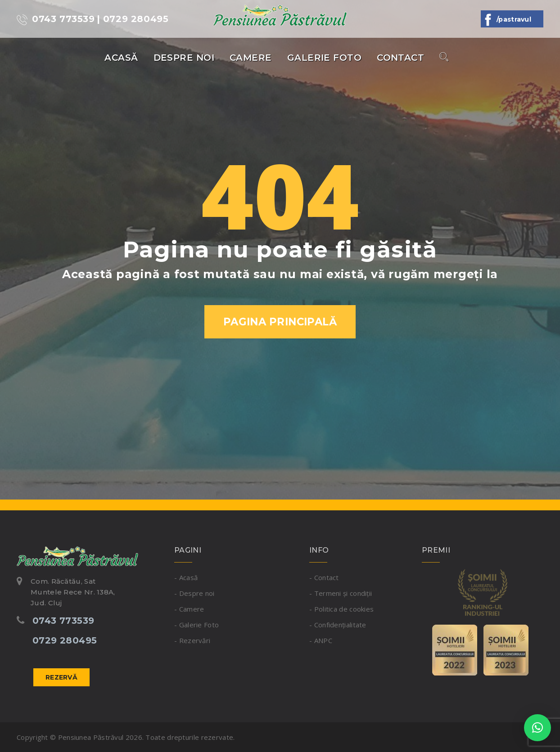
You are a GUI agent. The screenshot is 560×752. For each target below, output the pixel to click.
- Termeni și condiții (341, 593)
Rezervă (61, 677)
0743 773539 (56, 19)
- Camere (189, 609)
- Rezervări (192, 640)
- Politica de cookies (341, 609)
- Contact (324, 577)
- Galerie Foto (196, 625)
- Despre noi (194, 593)
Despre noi (184, 58)
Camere (251, 58)
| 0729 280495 (133, 19)
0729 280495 (65, 640)
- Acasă (186, 577)
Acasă (121, 58)
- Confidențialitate (338, 625)
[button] (537, 728)
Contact (400, 58)
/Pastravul (512, 19)
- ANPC (321, 640)
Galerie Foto (324, 58)
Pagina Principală (280, 322)
